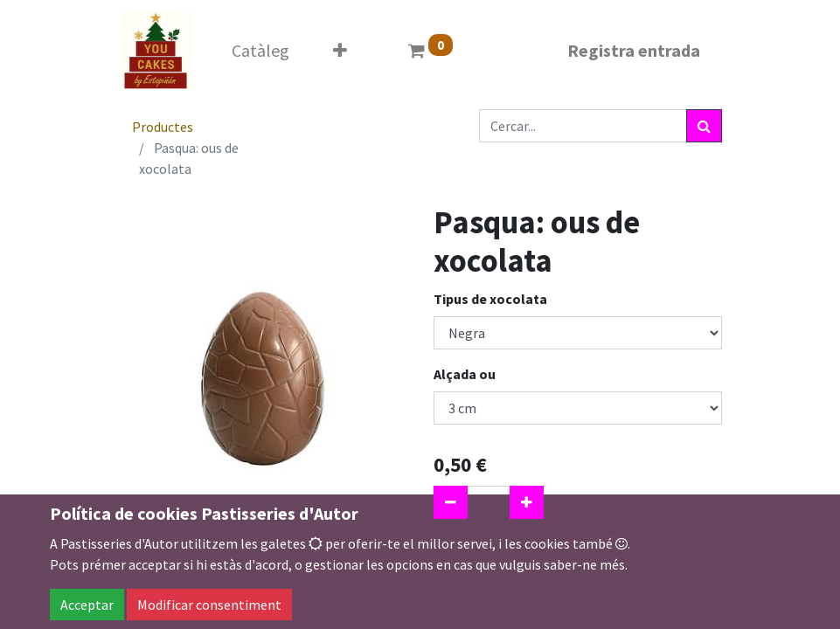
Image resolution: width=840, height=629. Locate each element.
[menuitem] (260, 51)
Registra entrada (634, 50)
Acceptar (87, 605)
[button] (340, 51)
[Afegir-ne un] (527, 502)
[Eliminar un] (451, 502)
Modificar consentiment (209, 605)
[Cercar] (704, 126)
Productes (163, 127)
